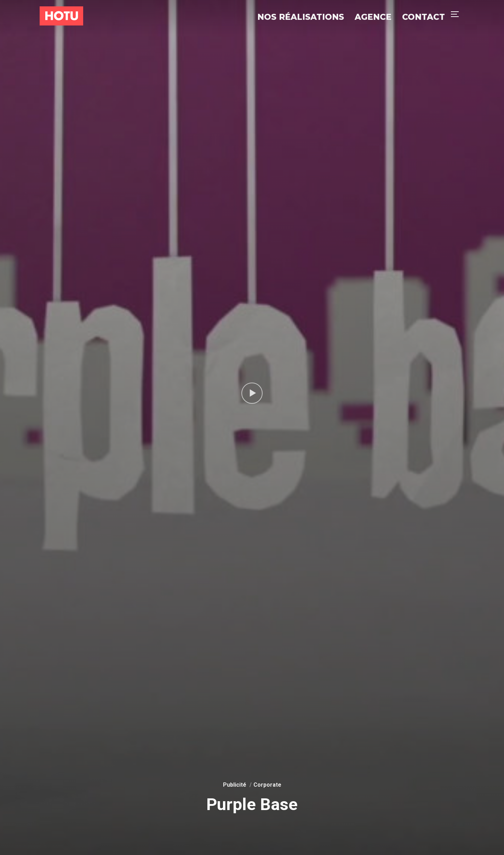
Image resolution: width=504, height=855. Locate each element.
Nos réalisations (301, 17)
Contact (423, 17)
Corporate (267, 785)
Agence (373, 17)
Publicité (235, 785)
